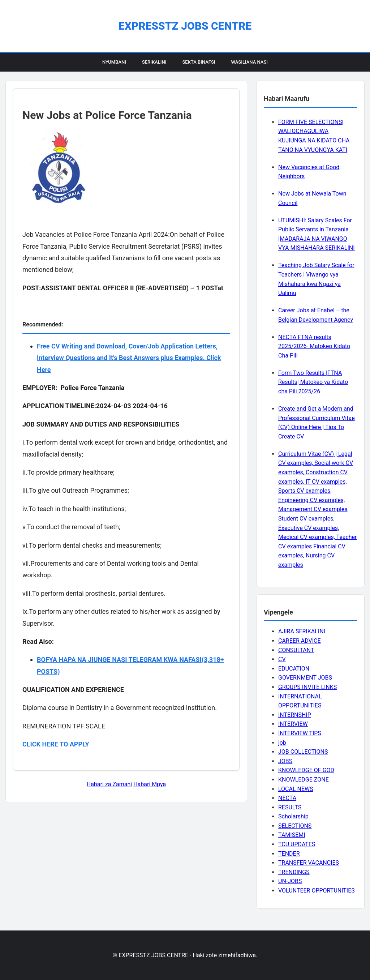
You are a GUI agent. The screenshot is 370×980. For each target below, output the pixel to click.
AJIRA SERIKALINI (302, 631)
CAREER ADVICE (300, 641)
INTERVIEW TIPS (300, 733)
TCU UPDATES (297, 844)
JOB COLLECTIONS (303, 752)
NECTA (287, 798)
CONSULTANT (296, 650)
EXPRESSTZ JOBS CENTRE (185, 26)
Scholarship (293, 816)
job (282, 743)
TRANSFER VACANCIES (309, 863)
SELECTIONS (295, 826)
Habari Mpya (150, 784)
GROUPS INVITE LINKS (307, 687)
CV (282, 659)
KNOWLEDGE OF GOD (306, 770)
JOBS (285, 761)
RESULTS (290, 807)
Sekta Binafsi (199, 62)
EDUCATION (294, 669)
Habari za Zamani (109, 784)
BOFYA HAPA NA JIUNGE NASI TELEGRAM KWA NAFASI (119, 660)
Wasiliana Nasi (249, 62)
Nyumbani (114, 62)
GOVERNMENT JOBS (305, 678)
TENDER (289, 854)
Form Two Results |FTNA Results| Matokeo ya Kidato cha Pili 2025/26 (313, 382)
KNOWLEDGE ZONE (304, 780)
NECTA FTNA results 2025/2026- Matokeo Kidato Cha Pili (314, 346)
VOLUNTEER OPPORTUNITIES (317, 891)
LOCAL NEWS (296, 789)
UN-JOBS (290, 881)
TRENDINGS (294, 872)
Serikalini (154, 62)
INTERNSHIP (295, 715)
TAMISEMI (292, 835)
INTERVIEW (293, 724)
